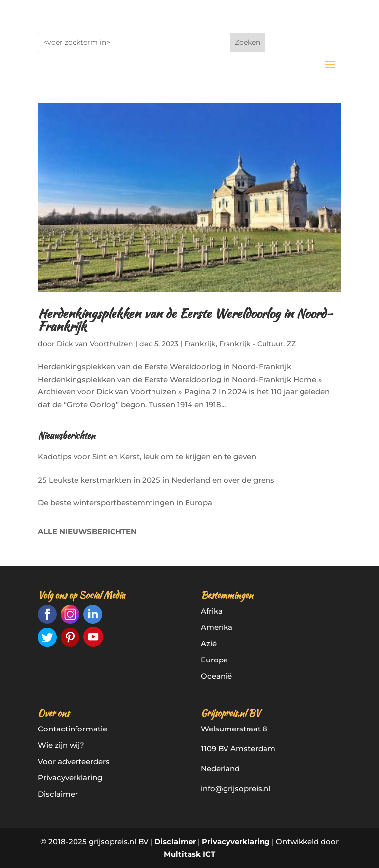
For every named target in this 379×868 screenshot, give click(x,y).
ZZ (291, 344)
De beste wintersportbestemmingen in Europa (125, 503)
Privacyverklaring (70, 778)
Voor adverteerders (74, 761)
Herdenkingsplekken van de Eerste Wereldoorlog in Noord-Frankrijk (185, 320)
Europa (214, 660)
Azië (209, 643)
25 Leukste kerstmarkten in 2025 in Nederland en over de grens (156, 480)
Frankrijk (200, 344)
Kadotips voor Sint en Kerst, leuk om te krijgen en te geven (147, 457)
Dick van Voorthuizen (95, 344)
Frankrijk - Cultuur (251, 344)
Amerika (217, 627)
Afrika (212, 611)
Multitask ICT (189, 854)
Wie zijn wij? (61, 745)
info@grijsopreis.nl (236, 788)
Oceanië (216, 676)
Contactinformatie (73, 729)
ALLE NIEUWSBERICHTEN (87, 532)
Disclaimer (58, 794)
